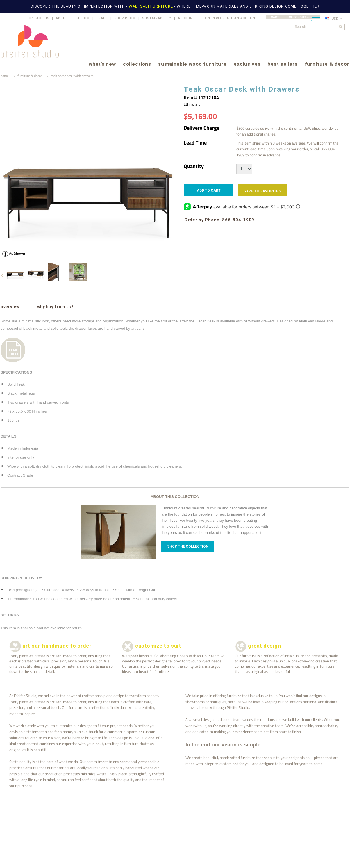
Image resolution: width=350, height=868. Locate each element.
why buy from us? (55, 307)
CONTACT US (38, 18)
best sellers (282, 64)
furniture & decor (327, 64)
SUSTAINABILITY (157, 18)
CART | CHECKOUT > (295, 17)
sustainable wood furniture (192, 64)
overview (10, 307)
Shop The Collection (188, 546)
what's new (102, 64)
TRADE (102, 18)
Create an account (239, 18)
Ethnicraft (192, 104)
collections (137, 64)
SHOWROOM (125, 18)
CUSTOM (82, 18)
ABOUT (62, 18)
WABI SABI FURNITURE (151, 6)
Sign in (208, 18)
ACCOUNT (186, 18)
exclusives (247, 64)
